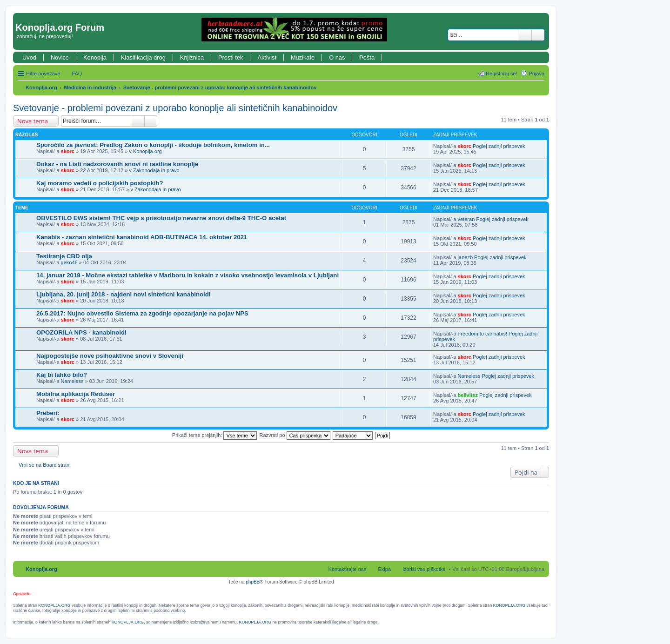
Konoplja (95, 57)
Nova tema (33, 121)
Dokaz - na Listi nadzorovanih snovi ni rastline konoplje (117, 164)
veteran (466, 219)
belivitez (468, 395)
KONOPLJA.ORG (54, 605)
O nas (337, 57)
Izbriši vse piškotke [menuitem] (424, 569)
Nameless (72, 381)
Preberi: (48, 413)
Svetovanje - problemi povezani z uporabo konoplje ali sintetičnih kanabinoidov (220, 87)
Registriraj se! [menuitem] (501, 74)
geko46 (69, 262)
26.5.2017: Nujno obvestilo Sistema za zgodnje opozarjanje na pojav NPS (142, 313)
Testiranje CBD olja (64, 256)
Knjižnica (192, 57)
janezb (465, 257)
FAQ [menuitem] (77, 74)
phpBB (253, 582)
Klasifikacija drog (143, 57)
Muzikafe (303, 57)
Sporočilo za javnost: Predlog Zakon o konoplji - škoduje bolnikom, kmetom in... (153, 145)
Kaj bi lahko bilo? (62, 375)
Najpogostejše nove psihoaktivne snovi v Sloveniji (110, 356)
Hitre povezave (43, 74)
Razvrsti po (295, 435)
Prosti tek (231, 57)
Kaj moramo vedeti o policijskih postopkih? (100, 183)
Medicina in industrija (90, 87)
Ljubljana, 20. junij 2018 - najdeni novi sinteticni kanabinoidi (123, 294)
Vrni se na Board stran (44, 465)
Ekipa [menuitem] (384, 569)
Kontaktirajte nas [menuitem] (348, 569)
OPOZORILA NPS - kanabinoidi (81, 332)
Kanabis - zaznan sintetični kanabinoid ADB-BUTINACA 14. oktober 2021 (142, 237)
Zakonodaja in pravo (156, 170)
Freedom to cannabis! (482, 334)
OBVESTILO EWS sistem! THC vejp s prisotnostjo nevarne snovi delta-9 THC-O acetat (161, 218)
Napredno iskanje (538, 35)
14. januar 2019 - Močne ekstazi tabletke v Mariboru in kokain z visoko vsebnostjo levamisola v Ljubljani (188, 275)
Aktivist (267, 57)
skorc (68, 151)
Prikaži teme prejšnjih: (215, 435)
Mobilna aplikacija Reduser (76, 394)
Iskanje (525, 35)
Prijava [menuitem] (536, 74)
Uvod (29, 57)
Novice (60, 57)
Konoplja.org (41, 87)
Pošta (367, 57)
